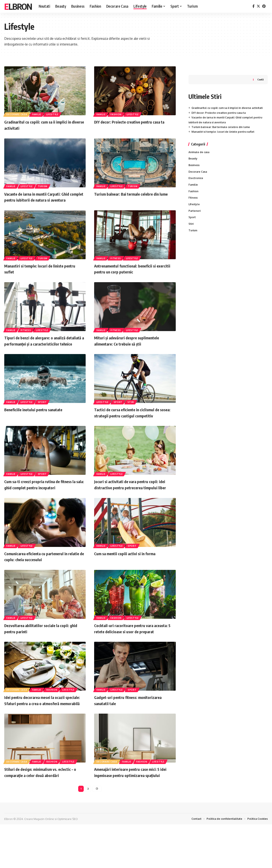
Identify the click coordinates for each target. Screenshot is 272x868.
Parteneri (195, 210)
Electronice (196, 176)
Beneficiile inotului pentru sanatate (39, 421)
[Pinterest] (264, 6)
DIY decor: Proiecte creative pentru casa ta (220, 109)
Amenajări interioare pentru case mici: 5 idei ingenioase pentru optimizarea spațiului (134, 812)
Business (194, 162)
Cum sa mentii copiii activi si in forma (131, 578)
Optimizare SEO (68, 862)
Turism (44, 186)
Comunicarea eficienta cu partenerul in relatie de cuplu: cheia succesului (42, 581)
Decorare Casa (17, 114)
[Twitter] (258, 6)
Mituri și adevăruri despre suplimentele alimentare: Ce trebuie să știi (133, 347)
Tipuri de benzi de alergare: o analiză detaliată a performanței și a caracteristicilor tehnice (41, 350)
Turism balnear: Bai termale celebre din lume (133, 197)
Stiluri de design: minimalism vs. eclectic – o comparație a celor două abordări (44, 809)
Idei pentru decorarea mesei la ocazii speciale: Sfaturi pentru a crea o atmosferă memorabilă (40, 734)
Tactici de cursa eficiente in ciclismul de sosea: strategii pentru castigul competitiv (134, 428)
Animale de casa (200, 149)
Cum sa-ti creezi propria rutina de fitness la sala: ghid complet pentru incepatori (45, 503)
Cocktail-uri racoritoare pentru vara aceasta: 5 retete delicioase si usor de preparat (132, 655)
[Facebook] (254, 6)
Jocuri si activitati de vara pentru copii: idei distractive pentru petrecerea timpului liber (133, 506)
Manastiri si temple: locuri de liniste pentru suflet (225, 128)
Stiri (133, 414)
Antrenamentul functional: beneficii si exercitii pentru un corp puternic (132, 275)
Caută (260, 71)
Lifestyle (54, 114)
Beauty (193, 155)
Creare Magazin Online (39, 862)
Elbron (18, 6)
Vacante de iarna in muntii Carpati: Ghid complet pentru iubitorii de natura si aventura (44, 200)
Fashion (117, 114)
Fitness (117, 264)
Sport (44, 414)
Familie (38, 114)
